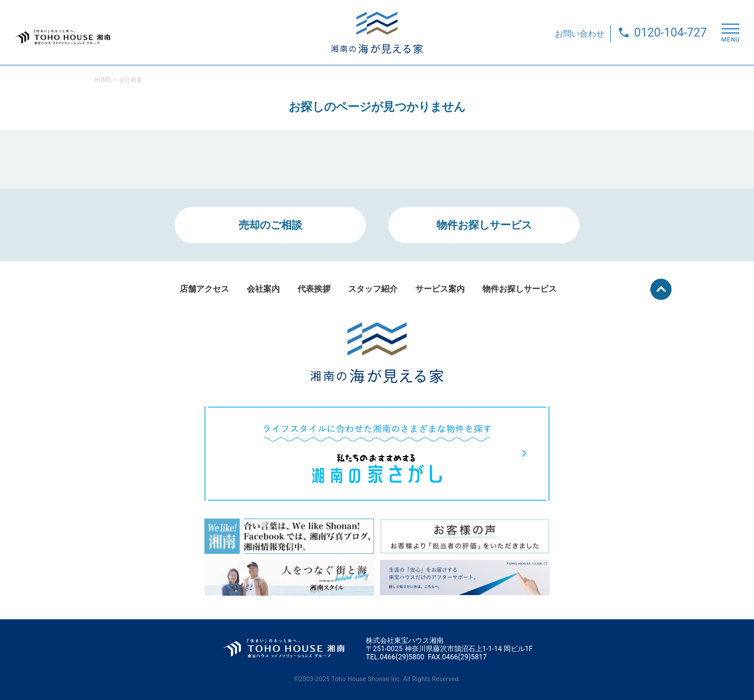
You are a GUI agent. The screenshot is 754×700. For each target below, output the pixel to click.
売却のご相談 (270, 225)
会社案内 (263, 289)
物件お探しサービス (484, 225)
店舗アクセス (204, 289)
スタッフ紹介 (373, 289)
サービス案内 (440, 289)
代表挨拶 (314, 289)
